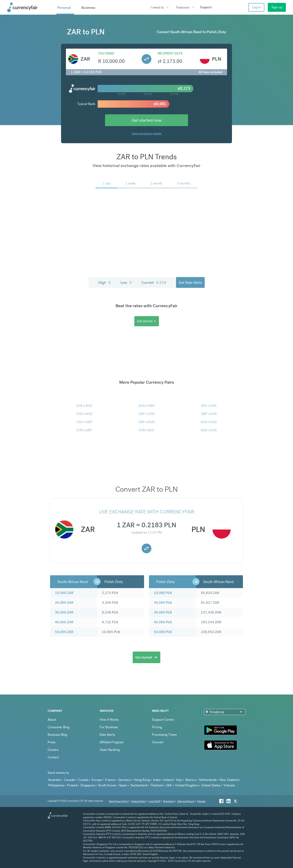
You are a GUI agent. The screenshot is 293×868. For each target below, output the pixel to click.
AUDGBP (147, 406)
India (156, 780)
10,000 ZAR (64, 593)
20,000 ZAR (64, 603)
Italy (179, 780)
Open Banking (110, 750)
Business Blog (57, 735)
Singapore (88, 785)
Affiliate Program (112, 742)
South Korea (107, 785)
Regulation (169, 801)
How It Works (109, 720)
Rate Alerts (107, 735)
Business (88, 8)
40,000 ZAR (64, 622)
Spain (123, 785)
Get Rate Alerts (190, 282)
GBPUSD (147, 414)
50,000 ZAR (64, 632)
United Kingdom (187, 785)
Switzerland (139, 785)
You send (106, 53)
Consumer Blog (58, 727)
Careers (53, 750)
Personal (64, 8)
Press (51, 742)
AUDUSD (209, 422)
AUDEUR (209, 430)
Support (206, 7)
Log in (256, 7)
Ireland (168, 780)
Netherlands (208, 780)
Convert (158, 742)
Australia (54, 780)
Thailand (156, 785)
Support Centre (163, 720)
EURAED (146, 430)
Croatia (83, 780)
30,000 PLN (163, 612)
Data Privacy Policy (118, 801)
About (52, 720)
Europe (97, 780)
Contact (53, 757)
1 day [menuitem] (107, 183)
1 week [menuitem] (130, 183)
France (110, 780)
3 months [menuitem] (184, 183)
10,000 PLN (163, 593)
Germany (124, 780)
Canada (69, 780)
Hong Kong (142, 780)
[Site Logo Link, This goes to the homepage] (30, 7)
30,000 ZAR (64, 612)
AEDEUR (209, 406)
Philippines (56, 785)
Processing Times (164, 735)
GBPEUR (209, 414)
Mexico (191, 780)
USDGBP (84, 422)
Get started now (147, 120)
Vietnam (229, 785)
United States (211, 785)
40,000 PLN (163, 622)
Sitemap (201, 801)
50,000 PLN (163, 632)
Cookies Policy (138, 801)
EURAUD (84, 406)
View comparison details (146, 133)
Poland (72, 785)
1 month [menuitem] (156, 183)
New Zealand (229, 780)
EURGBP (84, 430)
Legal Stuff (155, 801)
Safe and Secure (186, 801)
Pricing (157, 727)
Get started (147, 321)
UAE (169, 785)
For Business (109, 727)
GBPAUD (147, 422)
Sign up (277, 7)
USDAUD (84, 414)
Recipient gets (170, 53)
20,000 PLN (163, 603)
